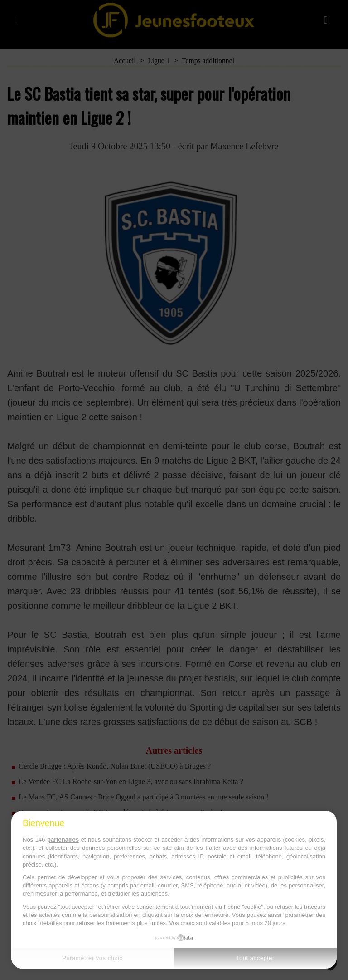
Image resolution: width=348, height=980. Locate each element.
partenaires (63, 840)
